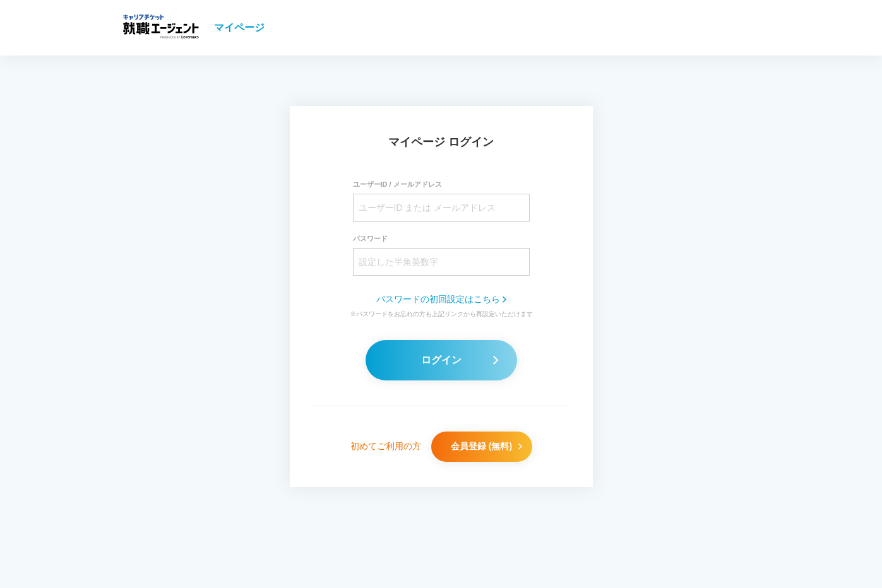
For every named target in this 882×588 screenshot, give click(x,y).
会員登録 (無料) (486, 446)
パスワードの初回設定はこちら (441, 299)
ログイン (460, 360)
